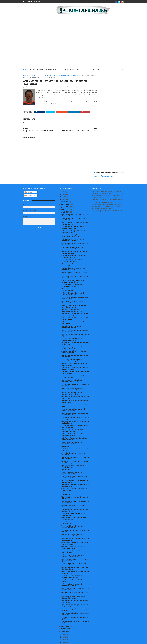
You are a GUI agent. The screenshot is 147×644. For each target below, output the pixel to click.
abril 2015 (65, 206)
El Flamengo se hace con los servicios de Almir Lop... (75, 525)
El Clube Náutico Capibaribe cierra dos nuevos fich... (75, 443)
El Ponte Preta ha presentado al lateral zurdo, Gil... (72, 333)
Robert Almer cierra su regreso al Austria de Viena (73, 296)
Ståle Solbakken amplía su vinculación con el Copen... (75, 496)
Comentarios (30, 189)
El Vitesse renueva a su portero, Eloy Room (75, 399)
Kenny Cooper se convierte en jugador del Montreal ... (74, 595)
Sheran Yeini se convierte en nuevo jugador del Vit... (74, 512)
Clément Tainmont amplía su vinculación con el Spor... (71, 229)
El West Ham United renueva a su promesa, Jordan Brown (72, 275)
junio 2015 (65, 201)
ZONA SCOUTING (82, 69)
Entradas (28, 186)
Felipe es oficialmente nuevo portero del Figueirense (74, 213)
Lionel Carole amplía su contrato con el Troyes (74, 447)
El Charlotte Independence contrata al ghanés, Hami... (75, 612)
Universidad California (69, 75)
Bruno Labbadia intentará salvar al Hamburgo (74, 574)
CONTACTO (37, 2)
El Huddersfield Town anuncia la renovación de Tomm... (72, 221)
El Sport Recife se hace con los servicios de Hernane (72, 234)
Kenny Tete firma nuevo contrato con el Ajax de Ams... (75, 329)
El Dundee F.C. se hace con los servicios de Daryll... (72, 428)
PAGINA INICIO (28, 2)
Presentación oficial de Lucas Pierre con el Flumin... (74, 537)
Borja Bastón (65, 440)
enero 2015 (65, 625)
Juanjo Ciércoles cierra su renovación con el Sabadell (75, 312)
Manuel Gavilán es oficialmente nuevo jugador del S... (74, 554)
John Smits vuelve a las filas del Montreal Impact (73, 500)
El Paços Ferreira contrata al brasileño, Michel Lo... (72, 254)
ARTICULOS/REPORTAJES (53, 69)
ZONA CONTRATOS (69, 69)
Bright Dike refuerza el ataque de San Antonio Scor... (75, 271)
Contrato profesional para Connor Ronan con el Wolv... (75, 608)
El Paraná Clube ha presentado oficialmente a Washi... (72, 279)
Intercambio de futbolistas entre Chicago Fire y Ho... (73, 591)
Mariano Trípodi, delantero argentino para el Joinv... (74, 358)
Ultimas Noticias (53, 75)
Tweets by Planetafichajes (103, 79)
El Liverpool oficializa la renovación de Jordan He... (75, 379)
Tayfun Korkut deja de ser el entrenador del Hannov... (71, 467)
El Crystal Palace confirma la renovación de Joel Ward (72, 570)
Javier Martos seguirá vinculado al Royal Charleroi (73, 460)
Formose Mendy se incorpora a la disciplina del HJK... (72, 437)
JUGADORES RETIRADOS (36, 69)
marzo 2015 (65, 620)
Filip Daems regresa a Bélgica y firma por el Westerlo (75, 366)
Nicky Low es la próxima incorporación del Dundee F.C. (75, 452)
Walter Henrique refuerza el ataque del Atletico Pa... (75, 492)
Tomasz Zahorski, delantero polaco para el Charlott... (75, 603)
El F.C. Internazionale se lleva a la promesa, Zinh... (74, 292)
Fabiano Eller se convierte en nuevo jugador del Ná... (74, 283)
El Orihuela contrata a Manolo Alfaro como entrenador (74, 420)
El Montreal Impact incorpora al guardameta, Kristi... (72, 287)
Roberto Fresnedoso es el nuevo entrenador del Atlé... (72, 424)
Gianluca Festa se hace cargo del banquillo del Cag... (73, 403)
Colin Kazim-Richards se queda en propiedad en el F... (73, 250)
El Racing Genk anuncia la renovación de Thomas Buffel (74, 471)
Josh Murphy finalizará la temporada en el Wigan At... (75, 479)
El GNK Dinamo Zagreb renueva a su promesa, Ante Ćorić (73, 558)
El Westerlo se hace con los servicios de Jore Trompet (75, 362)
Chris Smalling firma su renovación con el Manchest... (75, 416)
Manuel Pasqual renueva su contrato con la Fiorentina (75, 583)
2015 (61, 193)
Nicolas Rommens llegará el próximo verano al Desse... (74, 267)
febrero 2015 (66, 622)
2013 (61, 631)
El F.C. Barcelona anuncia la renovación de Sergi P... (71, 354)
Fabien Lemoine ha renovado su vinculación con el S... (72, 383)
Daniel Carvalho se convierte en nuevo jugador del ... (75, 217)
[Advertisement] (37, 36)
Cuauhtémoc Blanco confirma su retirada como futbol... (75, 391)
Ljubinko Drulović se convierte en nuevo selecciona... (73, 345)
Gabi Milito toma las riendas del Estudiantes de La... (73, 541)
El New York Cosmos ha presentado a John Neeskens (74, 508)
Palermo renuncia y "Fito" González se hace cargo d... (75, 483)
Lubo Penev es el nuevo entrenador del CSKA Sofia (75, 258)
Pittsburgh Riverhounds (37, 75)
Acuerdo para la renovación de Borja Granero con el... (74, 370)
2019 (61, 185)
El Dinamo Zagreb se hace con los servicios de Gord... (73, 263)
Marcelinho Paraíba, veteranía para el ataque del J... (75, 475)
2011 (61, 636)
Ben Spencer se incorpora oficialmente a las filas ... (75, 337)
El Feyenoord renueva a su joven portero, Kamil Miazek (72, 550)
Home (25, 69)
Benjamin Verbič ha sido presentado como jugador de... (74, 300)
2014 (61, 628)
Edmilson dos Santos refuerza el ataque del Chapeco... (75, 316)
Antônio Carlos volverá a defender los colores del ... (75, 238)
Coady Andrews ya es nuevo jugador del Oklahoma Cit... (75, 562)
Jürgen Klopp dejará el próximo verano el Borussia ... (75, 566)
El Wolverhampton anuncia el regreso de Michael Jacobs (75, 616)
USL (80, 75)
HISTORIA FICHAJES (95, 69)
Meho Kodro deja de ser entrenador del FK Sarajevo (75, 395)
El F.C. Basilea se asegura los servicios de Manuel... (72, 579)
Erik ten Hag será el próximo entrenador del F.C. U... (71, 374)
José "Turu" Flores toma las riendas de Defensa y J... (74, 433)
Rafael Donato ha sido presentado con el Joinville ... (74, 599)
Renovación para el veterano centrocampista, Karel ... (71, 321)
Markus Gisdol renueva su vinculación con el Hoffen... (74, 516)
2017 (61, 188)
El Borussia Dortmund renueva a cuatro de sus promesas (75, 412)
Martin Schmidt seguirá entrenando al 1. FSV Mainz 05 (74, 408)
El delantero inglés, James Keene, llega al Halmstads (73, 341)
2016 (61, 191)
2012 (61, 633)
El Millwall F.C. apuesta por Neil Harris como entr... (73, 225)
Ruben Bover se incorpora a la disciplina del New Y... (72, 529)
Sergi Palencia (66, 463)
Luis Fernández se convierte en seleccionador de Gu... (72, 242)
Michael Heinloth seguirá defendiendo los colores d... (74, 325)
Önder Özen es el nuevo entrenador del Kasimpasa (75, 587)
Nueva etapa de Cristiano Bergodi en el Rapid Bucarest (75, 545)
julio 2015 (65, 198)
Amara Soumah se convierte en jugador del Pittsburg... (74, 456)
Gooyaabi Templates (56, 642)
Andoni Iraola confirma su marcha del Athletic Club (74, 209)
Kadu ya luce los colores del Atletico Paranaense (75, 350)
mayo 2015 (65, 203)
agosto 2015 (66, 195)
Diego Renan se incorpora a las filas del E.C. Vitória (74, 308)
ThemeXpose (34, 642)
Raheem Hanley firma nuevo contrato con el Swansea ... (75, 533)
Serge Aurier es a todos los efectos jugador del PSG (74, 246)
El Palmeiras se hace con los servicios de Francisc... (75, 487)
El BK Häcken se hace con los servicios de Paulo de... (75, 504)
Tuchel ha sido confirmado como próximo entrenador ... (72, 521)
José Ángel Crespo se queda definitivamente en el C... (71, 304)
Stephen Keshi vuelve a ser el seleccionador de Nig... (72, 387)
